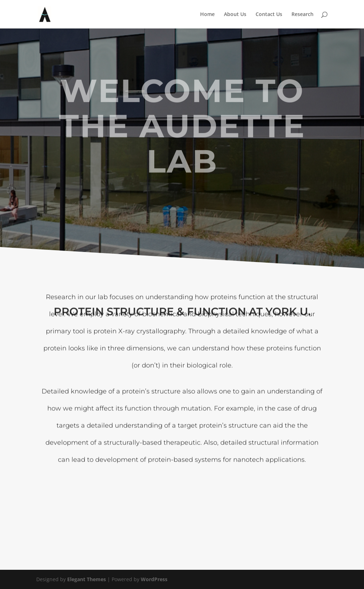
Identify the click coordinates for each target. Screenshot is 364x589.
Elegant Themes (87, 579)
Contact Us (269, 15)
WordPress (154, 579)
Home (207, 15)
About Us (235, 15)
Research (303, 15)
